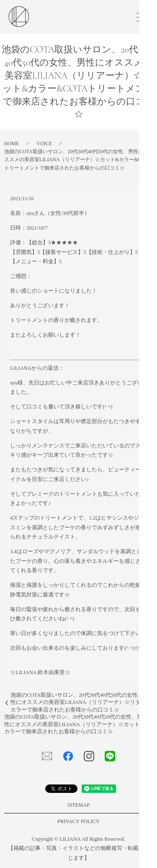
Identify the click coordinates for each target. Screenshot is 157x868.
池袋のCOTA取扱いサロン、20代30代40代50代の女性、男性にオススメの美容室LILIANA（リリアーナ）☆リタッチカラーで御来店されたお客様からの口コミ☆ (81, 702)
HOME (12, 144)
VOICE (44, 144)
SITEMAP (78, 805)
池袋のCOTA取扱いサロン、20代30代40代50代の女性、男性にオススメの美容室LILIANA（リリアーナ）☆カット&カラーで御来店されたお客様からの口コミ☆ (74, 724)
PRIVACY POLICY (78, 821)
